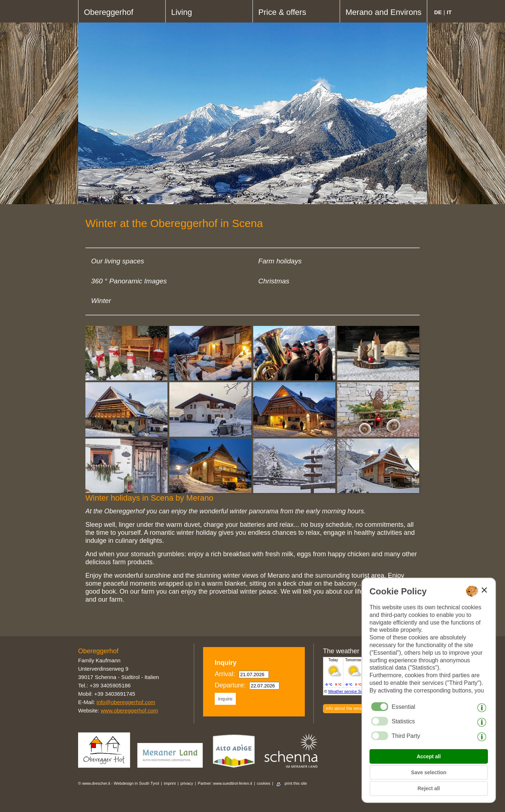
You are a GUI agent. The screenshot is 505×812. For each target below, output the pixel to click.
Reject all (429, 788)
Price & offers (282, 12)
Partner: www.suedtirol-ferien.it (225, 783)
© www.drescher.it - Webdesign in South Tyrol (119, 783)
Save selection (429, 772)
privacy (187, 783)
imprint (170, 783)
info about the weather (348, 708)
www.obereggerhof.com (129, 710)
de (438, 12)
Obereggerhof (109, 12)
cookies (264, 783)
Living (181, 12)
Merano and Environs (383, 12)
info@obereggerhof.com (126, 702)
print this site (296, 783)
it (449, 12)
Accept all (429, 756)
